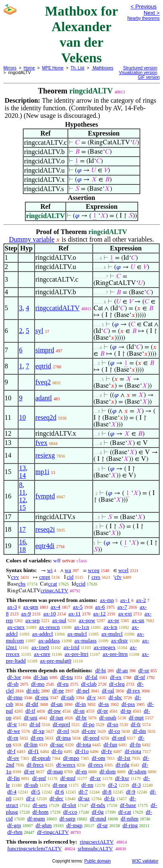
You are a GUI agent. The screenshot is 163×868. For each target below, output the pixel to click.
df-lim (31, 744)
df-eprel (61, 724)
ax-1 (125, 600)
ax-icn (110, 627)
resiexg (45, 455)
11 (22, 492)
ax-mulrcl (112, 634)
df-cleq (117, 684)
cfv (118, 577)
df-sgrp (67, 819)
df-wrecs (65, 765)
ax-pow (87, 620)
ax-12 (99, 614)
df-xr (95, 778)
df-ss (103, 704)
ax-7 (122, 607)
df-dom (107, 771)
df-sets (40, 805)
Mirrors (10, 68)
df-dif (32, 704)
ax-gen (31, 607)
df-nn (87, 785)
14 (22, 475)
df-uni (31, 718)
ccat (52, 584)
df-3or (14, 677)
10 (22, 417)
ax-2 (141, 600)
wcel (124, 570)
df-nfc (33, 691)
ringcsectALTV (96, 842)
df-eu (63, 684)
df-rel (63, 731)
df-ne (58, 691)
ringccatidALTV (57, 308)
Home (29, 68)
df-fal (92, 677)
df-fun (111, 744)
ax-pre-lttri (76, 654)
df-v (91, 697)
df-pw (54, 711)
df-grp (14, 825)
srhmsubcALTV (95, 848)
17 (22, 529)
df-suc (57, 744)
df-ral (108, 691)
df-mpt (136, 718)
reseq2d (46, 417)
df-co (114, 731)
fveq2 (43, 382)
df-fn (135, 744)
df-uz (84, 798)
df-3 (136, 785)
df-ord (119, 738)
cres (96, 577)
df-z (31, 798)
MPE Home (53, 68)
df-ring (130, 825)
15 (22, 507)
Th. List (78, 68)
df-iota (84, 744)
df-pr (103, 711)
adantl (44, 398)
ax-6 (100, 607)
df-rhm (15, 832)
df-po (88, 724)
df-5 (36, 792)
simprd (45, 350)
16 (22, 542)
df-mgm (36, 819)
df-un (56, 704)
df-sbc (116, 697)
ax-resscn (49, 627)
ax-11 (74, 614)
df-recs (96, 765)
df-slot (69, 805)
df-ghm (44, 825)
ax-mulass (86, 640)
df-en (81, 771)
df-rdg (123, 765)
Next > (152, 13)
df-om (99, 758)
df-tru (67, 677)
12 (22, 500)
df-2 (112, 785)
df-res (37, 738)
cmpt (45, 577)
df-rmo (15, 697)
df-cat (125, 812)
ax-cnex (16, 627)
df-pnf (39, 778)
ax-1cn (81, 627)
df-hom (40, 812)
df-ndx (98, 805)
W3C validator (145, 861)
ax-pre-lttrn (115, 654)
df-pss (128, 704)
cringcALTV (54, 590)
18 (22, 550)
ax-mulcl (77, 634)
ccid (81, 584)
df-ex (116, 677)
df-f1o (82, 751)
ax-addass (49, 640)
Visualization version (138, 73)
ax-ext (125, 614)
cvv (15, 577)
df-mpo (71, 758)
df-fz (110, 798)
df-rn (13, 738)
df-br (81, 718)
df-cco (70, 812)
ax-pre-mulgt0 (56, 661)
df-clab (89, 684)
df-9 (131, 792)
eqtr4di (45, 546)
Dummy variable (32, 239)
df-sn (79, 711)
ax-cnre (42, 654)
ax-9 (26, 614)
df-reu (42, 697)
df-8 (107, 792)
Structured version (140, 68)
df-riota (133, 751)
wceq (94, 570)
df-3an (41, 677)
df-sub (31, 785)
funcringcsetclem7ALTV (34, 848)
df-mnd (98, 819)
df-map (55, 771)
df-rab (68, 697)
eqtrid (43, 366)
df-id (35, 724)
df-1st (124, 758)
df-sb (13, 684)
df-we (13, 731)
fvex (41, 443)
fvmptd (45, 496)
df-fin (13, 778)
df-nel (83, 691)
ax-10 (50, 614)
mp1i (42, 472)
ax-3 (12, 607)
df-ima (63, 738)
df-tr (12, 724)
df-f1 (34, 751)
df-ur (102, 825)
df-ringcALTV (53, 832)
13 (22, 468)
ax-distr (120, 640)
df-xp (38, 731)
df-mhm (130, 819)
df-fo (57, 751)
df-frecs (35, 765)
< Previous (144, 7)
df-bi (100, 670)
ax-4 (55, 607)
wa (68, 570)
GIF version (149, 77)
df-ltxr (122, 778)
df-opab (108, 718)
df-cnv (89, 731)
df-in (80, 704)
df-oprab (41, 758)
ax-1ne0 (40, 647)
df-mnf (68, 778)
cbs (22, 584)
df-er (29, 771)
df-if (30, 711)
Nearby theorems (143, 18)
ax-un (138, 620)
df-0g (98, 812)
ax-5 (78, 607)
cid (70, 577)
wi (50, 570)
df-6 (59, 792)
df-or (144, 670)
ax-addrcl (43, 634)
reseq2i (45, 529)
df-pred (91, 738)
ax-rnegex (104, 647)
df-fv (107, 751)
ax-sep (32, 620)
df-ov (13, 758)
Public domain (98, 861)
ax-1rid (72, 647)
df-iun (56, 718)
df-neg (60, 785)
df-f (11, 751)
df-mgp (75, 825)
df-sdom (137, 771)
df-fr (136, 724)
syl (39, 331)
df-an (122, 670)
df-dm (139, 731)
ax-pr (114, 620)
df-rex (134, 691)
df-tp (126, 711)
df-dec (56, 798)
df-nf (139, 677)
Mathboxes (102, 68)
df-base (128, 805)
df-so (113, 724)
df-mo (38, 684)
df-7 (83, 792)
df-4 (12, 792)
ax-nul (59, 620)
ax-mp (107, 600)
